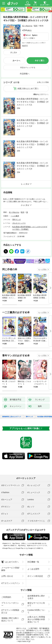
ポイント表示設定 (35, 558)
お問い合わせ (7, 558)
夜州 (36, 26)
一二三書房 (15, 198)
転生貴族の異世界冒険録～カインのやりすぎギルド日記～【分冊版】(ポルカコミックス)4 (33, 148)
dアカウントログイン (11, 565)
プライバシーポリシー (10, 586)
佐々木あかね (27, 26)
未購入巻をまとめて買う (28, 71)
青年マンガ (17, 202)
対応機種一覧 (33, 544)
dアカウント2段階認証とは (10, 593)
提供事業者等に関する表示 (36, 579)
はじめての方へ (10, 544)
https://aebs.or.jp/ (24, 624)
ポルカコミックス (19, 205)
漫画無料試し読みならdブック (12, 399)
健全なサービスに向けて (36, 586)
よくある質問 (33, 551)
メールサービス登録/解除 (10, 551)
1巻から (36, 77)
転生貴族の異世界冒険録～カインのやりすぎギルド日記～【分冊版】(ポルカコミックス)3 (33, 127)
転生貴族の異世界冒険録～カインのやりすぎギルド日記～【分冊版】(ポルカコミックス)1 (33, 84)
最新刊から (45, 77)
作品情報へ (25, 56)
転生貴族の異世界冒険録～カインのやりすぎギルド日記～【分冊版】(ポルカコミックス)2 (33, 105)
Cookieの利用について (36, 593)
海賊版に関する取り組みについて (10, 602)
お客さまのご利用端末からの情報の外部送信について (36, 602)
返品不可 (25, 32)
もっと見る (42, 252)
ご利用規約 (6, 579)
